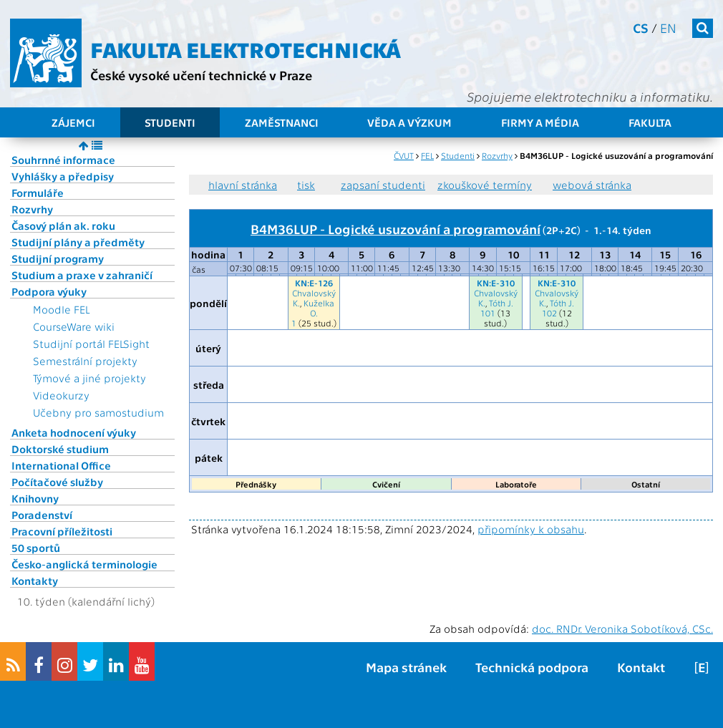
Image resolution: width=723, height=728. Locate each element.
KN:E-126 (314, 283)
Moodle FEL (61, 309)
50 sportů (36, 548)
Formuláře (38, 193)
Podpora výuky (49, 291)
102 (549, 313)
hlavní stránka (243, 185)
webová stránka (592, 185)
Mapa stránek (406, 667)
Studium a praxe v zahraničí (82, 275)
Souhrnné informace (63, 160)
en (668, 28)
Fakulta (650, 122)
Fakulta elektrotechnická (246, 49)
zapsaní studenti (383, 185)
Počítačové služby (57, 482)
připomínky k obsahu (531, 529)
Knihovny (35, 498)
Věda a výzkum (409, 122)
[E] (702, 667)
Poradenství (42, 515)
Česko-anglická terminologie (84, 564)
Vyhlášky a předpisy (63, 176)
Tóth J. (501, 303)
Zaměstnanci (282, 122)
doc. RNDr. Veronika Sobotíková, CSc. (622, 628)
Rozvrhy (32, 209)
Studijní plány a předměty (78, 242)
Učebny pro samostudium (98, 412)
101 (488, 313)
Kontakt (641, 667)
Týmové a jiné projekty (89, 378)
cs (641, 28)
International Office (61, 465)
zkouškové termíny (485, 185)
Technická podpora (532, 667)
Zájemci (73, 122)
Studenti (170, 122)
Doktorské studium (60, 449)
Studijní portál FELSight (91, 344)
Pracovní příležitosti (62, 531)
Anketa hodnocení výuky (74, 432)
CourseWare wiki (74, 326)
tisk (306, 185)
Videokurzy (61, 395)
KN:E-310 (496, 283)
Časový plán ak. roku (63, 225)
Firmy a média (540, 122)
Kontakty (35, 581)
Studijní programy (58, 258)
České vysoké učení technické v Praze (201, 75)
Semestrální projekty (85, 361)
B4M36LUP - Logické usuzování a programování (396, 228)
